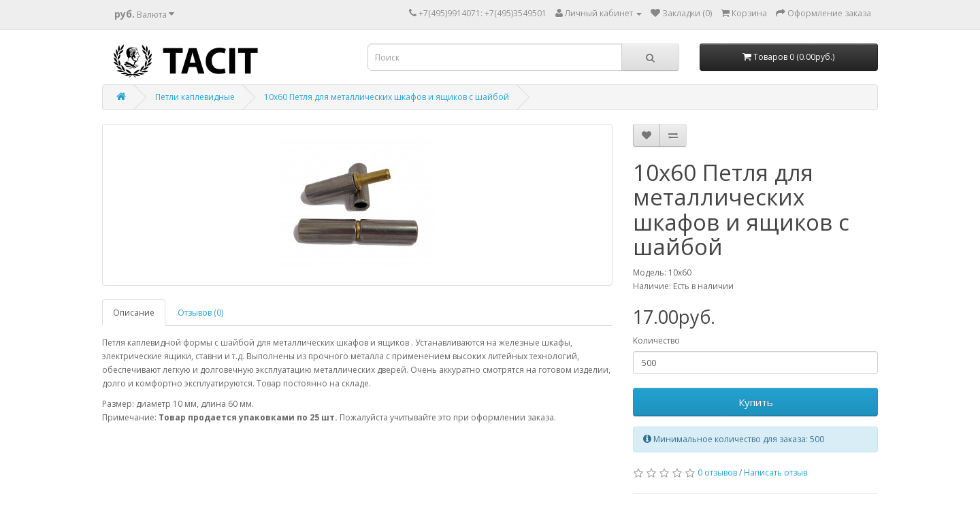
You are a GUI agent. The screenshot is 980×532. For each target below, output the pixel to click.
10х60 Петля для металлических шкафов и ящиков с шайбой (387, 97)
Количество (656, 340)
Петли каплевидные (195, 97)
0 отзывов (717, 472)
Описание (134, 313)
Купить (756, 402)
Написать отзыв (775, 472)
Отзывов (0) (200, 313)
